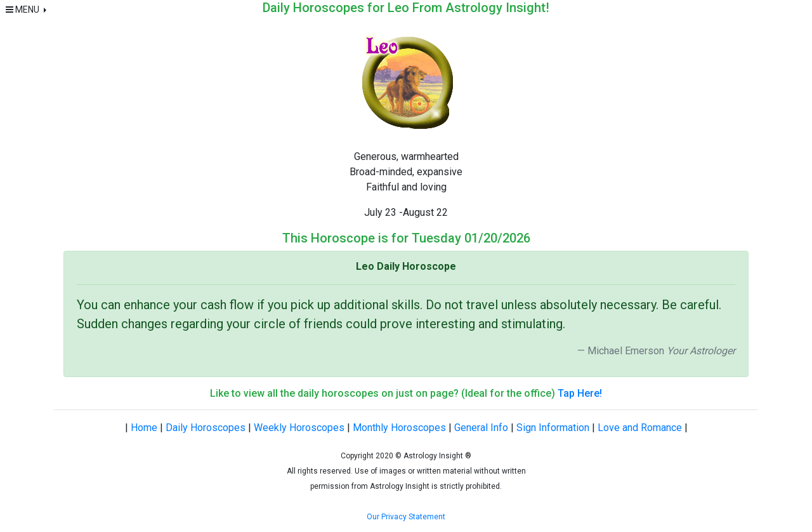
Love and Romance (640, 428)
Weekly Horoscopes (299, 428)
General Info (481, 428)
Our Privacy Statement (406, 517)
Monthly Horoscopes (399, 428)
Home (144, 428)
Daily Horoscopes (206, 428)
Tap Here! (580, 393)
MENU (23, 10)
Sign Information (553, 428)
